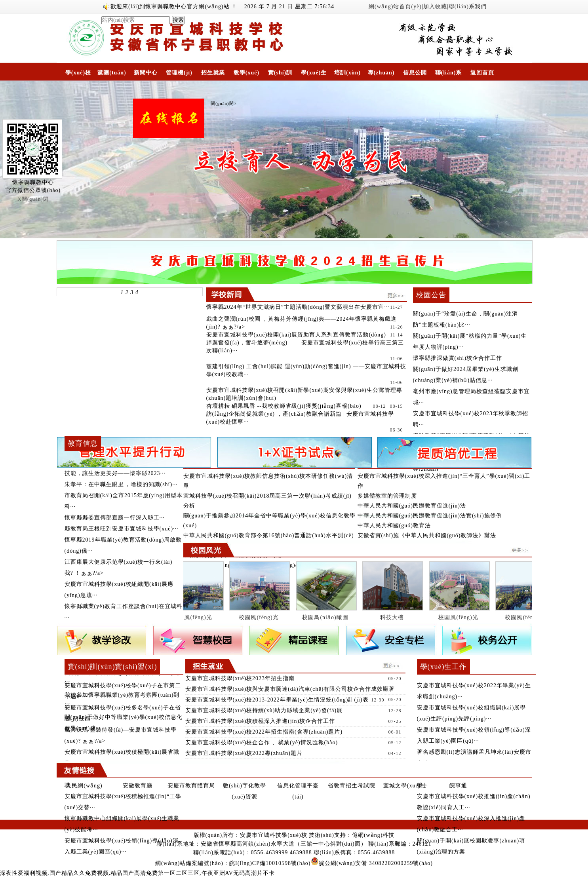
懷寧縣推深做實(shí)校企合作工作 (458, 358)
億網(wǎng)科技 (373, 835)
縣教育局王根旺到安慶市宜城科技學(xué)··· (122, 529)
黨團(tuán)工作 (112, 75)
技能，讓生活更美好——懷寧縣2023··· (115, 473)
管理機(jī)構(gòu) (179, 75)
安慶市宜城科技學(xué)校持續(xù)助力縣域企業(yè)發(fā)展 (264, 710)
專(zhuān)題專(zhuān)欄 (381, 75)
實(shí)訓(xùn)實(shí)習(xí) (280, 75)
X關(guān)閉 (33, 199)
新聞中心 (146, 73)
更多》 (172, 664)
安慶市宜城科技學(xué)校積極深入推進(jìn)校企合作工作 (260, 721)
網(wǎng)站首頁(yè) (395, 7)
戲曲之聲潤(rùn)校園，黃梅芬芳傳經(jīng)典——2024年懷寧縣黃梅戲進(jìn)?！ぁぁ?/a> (305, 323)
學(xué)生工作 (314, 75)
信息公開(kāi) (415, 75)
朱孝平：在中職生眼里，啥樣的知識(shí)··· (121, 484)
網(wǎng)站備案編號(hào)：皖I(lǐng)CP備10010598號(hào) (233, 863)
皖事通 (458, 786)
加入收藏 (435, 7)
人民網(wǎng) (84, 786)
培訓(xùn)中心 (347, 75)
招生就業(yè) (213, 75)
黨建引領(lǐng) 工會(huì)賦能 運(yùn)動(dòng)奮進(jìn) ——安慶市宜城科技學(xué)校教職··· (306, 370)
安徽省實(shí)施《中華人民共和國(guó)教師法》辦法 (427, 535)
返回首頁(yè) (482, 75)
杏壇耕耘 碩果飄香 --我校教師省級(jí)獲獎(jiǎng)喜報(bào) (284, 406)
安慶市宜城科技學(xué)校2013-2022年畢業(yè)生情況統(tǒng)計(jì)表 (277, 700)
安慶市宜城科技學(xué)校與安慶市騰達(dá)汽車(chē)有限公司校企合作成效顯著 (290, 689)
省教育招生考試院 (352, 786)
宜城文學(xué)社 (405, 786)
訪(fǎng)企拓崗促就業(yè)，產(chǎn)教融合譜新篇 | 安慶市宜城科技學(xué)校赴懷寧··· (300, 418)
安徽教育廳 (138, 786)
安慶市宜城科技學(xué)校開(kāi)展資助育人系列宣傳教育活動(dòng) (296, 335)
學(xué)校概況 (78, 75)
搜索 (178, 20)
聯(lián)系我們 (468, 7)
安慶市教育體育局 (191, 786)
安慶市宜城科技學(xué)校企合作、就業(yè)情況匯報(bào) (262, 742)
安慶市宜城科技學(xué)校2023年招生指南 (240, 678)
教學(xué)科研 (246, 75)
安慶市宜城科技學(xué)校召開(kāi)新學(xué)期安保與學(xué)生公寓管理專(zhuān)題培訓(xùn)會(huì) (304, 394)
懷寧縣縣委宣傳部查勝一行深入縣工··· (115, 518)
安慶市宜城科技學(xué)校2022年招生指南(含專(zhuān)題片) (264, 732)
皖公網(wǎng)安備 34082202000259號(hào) (372, 863)
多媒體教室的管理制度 (387, 496)
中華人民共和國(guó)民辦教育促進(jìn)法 (412, 506)
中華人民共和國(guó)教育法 (394, 526)
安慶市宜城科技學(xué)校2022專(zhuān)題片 (244, 753)
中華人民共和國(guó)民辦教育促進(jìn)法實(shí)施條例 (430, 516)
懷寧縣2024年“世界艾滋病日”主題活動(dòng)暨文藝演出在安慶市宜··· (298, 307)
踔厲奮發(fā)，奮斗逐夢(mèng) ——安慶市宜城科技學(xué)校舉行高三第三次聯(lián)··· (305, 347)
